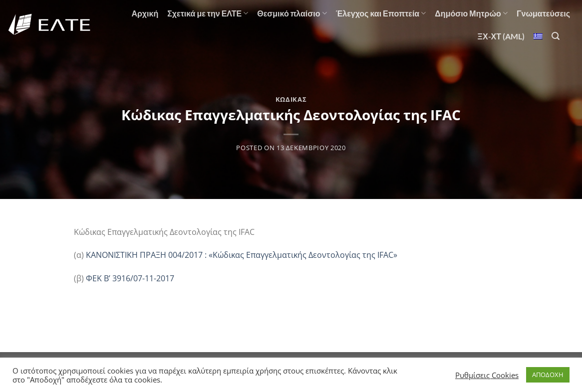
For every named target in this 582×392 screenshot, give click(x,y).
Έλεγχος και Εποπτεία (381, 13)
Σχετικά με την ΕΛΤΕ (208, 13)
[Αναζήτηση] (556, 36)
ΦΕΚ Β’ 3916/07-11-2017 (130, 278)
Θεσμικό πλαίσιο (292, 13)
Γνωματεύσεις (543, 13)
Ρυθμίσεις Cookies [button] (487, 375)
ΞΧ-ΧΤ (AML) (501, 36)
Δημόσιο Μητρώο (471, 13)
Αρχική (145, 13)
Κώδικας (291, 99)
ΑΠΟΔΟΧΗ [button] (548, 375)
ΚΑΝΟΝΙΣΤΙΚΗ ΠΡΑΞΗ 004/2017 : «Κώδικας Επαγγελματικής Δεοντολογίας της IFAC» (242, 255)
